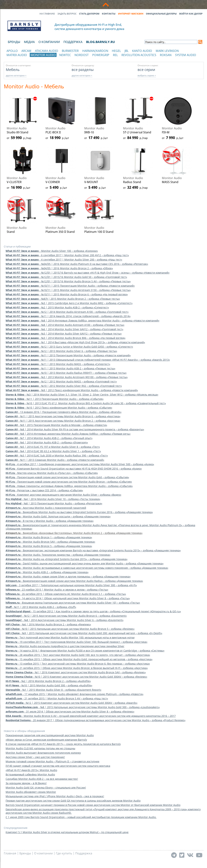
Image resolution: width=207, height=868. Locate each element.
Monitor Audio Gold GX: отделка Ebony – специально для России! (46, 788)
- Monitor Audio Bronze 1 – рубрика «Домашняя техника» (49, 537)
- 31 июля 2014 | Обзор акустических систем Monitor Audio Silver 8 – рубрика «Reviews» (70, 712)
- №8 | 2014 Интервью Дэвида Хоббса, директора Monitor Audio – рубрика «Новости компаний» (82, 321)
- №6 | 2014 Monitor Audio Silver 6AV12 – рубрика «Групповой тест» (64, 329)
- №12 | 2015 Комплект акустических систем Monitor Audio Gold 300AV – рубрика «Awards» (72, 703)
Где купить (64, 853)
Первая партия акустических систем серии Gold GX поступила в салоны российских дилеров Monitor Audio (73, 801)
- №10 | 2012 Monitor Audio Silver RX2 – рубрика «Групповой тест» (64, 386)
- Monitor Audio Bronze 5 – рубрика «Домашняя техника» (49, 546)
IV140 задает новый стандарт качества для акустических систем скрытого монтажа (58, 766)
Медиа (29, 42)
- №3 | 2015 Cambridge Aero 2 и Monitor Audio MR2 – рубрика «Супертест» (69, 303)
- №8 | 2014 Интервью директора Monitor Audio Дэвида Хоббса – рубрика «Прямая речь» (68, 434)
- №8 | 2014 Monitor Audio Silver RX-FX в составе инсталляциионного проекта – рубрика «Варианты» (75, 429)
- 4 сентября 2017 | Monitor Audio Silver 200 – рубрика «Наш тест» (64, 260)
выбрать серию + (147, 75)
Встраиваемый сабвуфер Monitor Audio (30, 774)
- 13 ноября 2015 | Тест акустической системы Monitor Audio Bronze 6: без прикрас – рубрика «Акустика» (78, 664)
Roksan (166, 55)
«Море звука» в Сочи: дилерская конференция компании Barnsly (46, 740)
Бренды (14, 42)
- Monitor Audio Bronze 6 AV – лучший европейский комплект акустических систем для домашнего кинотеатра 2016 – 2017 (91, 716)
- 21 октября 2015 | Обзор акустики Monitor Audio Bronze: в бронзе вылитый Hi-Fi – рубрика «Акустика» (77, 668)
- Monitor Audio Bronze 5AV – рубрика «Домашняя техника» (50, 542)
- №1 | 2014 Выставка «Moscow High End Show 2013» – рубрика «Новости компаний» (75, 342)
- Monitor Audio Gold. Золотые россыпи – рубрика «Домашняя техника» (58, 516)
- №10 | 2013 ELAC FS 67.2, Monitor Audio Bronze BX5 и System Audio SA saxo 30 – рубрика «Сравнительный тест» (86, 403)
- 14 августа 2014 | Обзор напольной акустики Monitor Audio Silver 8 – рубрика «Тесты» (68, 598)
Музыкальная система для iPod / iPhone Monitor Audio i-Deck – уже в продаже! (55, 796)
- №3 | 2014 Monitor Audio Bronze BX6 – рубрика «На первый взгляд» (66, 338)
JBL (127, 51)
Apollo (12, 51)
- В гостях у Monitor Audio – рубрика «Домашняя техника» (50, 521)
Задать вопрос (67, 14)
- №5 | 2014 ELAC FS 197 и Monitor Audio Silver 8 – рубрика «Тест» (53, 447)
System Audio (186, 55)
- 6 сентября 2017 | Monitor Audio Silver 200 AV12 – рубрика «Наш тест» (67, 255)
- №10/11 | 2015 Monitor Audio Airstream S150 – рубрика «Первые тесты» (68, 290)
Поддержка (73, 42)
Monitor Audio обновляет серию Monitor (31, 792)
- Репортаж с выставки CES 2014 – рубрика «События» (44, 490)
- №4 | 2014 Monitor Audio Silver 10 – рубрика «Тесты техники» (53, 499)
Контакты (109, 14)
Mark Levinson (167, 51)
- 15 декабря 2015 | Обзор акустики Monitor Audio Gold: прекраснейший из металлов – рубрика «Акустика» (79, 659)
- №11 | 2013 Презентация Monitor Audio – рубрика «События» (55, 399)
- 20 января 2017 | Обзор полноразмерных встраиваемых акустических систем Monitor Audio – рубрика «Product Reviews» (96, 720)
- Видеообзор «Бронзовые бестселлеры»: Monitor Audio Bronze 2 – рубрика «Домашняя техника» (74, 533)
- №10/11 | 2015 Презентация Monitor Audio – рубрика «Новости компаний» (70, 286)
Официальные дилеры (161, 14)
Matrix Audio (17, 55)
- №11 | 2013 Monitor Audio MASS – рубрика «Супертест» (58, 364)
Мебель (13, 69)
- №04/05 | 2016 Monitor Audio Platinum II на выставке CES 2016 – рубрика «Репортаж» (77, 264)
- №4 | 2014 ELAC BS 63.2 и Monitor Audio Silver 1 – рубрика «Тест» (53, 451)
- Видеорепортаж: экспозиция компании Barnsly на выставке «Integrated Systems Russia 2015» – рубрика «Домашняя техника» (93, 550)
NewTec (65, 55)
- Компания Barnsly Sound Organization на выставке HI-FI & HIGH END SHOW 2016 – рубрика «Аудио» (74, 469)
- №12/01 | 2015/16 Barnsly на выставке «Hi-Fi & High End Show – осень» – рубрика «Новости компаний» (88, 273)
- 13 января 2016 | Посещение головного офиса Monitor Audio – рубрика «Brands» (64, 412)
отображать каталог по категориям (24, 59)
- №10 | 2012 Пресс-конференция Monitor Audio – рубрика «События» (59, 408)
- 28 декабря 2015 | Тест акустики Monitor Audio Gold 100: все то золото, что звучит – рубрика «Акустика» (78, 655)
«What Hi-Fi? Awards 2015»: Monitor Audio (31, 770)
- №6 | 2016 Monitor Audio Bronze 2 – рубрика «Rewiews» (48, 624)
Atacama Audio (47, 51)
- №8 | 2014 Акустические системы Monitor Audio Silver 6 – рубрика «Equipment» (65, 620)
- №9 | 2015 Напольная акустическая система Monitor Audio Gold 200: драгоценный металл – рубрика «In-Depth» (84, 633)
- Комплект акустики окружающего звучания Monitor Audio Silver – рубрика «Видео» (63, 495)
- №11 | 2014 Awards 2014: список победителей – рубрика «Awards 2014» (68, 316)
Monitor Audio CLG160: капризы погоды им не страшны (40, 748)
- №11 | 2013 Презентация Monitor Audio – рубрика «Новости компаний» (68, 355)
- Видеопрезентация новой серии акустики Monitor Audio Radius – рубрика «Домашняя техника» (74, 581)
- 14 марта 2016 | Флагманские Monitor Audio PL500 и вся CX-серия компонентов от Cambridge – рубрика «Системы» (85, 651)
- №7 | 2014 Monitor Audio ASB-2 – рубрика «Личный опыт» (49, 438)
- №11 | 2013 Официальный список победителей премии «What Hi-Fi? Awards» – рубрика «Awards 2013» (88, 360)
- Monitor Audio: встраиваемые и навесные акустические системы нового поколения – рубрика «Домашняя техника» (87, 568)
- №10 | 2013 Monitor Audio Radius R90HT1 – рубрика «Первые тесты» (66, 373)
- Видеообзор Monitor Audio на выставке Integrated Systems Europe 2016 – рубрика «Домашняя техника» (79, 512)
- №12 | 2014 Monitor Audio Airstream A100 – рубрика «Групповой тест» (67, 312)
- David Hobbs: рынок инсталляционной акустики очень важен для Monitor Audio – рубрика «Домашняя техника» (85, 563)
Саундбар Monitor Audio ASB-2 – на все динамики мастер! (42, 779)
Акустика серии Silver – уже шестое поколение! (35, 757)
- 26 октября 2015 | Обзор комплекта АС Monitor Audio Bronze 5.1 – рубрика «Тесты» (66, 594)
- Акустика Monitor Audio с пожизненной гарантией (46, 508)
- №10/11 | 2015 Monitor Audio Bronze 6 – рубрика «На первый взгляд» (67, 294)
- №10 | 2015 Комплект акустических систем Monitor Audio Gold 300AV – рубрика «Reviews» (76, 677)
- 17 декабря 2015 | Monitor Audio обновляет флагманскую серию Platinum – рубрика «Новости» (74, 694)
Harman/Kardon (95, 51)
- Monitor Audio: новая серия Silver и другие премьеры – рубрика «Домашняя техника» (68, 577)
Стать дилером (89, 14)
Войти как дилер (191, 14)
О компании (49, 42)
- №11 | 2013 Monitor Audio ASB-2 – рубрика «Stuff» (41, 607)
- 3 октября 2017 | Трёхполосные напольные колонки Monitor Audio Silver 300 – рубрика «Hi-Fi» (71, 585)
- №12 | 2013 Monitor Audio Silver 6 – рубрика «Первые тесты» (61, 351)
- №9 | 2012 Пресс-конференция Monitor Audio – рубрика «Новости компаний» (72, 390)
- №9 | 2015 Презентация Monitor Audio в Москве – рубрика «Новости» (56, 425)
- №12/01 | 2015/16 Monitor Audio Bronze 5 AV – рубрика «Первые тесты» (68, 281)
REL (115, 55)
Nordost (82, 55)
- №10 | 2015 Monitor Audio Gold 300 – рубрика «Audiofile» (49, 685)
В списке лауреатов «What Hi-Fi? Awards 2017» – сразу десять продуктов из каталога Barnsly (63, 744)
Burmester (70, 51)
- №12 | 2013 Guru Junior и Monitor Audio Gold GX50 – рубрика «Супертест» (69, 347)
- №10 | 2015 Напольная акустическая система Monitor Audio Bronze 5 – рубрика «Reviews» (70, 629)
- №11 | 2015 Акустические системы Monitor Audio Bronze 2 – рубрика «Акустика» (63, 421)
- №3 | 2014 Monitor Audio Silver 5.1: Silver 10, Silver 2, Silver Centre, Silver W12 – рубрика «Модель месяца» (82, 395)
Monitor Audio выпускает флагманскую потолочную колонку (43, 753)
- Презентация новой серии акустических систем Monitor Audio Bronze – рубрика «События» (69, 482)
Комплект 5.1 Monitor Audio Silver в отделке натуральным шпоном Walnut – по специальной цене (67, 832)
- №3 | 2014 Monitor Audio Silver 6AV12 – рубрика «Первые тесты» (64, 334)
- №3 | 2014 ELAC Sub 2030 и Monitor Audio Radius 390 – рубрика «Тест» (57, 456)
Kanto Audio (142, 51)
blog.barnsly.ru (101, 42)
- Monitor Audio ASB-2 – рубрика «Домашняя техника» (47, 572)
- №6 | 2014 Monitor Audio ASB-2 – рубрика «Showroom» (47, 442)
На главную (47, 14)
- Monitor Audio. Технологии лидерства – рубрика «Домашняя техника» (58, 555)
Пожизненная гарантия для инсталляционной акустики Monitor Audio (50, 735)
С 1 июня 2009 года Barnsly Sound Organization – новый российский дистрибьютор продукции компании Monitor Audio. (81, 817)
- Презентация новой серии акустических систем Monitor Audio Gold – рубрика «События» (67, 477)
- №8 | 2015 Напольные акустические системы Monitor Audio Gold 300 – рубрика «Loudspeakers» (83, 707)
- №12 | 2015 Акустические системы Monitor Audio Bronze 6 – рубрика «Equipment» (66, 616)
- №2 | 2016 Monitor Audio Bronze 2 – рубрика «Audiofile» (48, 681)
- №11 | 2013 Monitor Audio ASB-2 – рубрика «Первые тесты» (60, 368)
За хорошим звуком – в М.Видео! (26, 783)
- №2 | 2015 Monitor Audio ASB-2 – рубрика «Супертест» (57, 307)
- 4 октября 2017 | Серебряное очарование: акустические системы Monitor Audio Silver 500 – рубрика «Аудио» (80, 464)
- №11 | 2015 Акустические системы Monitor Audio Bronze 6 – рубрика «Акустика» (63, 416)
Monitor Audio (43, 55)
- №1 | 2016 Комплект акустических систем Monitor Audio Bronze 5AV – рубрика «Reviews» (76, 672)
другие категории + (16, 75)
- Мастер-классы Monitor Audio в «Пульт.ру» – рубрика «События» (52, 473)
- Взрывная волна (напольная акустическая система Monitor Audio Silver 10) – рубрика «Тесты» (73, 603)
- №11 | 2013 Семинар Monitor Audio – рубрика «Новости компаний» (55, 460)
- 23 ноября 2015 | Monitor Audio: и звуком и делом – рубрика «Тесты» (57, 590)
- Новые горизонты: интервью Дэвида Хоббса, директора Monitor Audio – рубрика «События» (69, 486)
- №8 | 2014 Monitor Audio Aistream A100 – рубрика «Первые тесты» (65, 325)
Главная (10, 853)
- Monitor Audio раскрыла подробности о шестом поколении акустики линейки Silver (65, 646)
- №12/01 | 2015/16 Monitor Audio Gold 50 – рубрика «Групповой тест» (66, 277)
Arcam (26, 51)
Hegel (116, 51)
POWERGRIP (101, 55)
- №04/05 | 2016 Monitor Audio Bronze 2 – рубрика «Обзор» (59, 268)
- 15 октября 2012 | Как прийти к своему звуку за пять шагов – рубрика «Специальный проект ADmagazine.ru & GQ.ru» (93, 611)
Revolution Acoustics (139, 55)
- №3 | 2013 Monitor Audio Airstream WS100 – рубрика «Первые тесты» (67, 377)
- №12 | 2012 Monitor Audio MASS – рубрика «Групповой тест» (61, 381)
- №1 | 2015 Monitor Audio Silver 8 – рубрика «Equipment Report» (53, 690)
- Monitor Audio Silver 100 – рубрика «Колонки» (52, 251)
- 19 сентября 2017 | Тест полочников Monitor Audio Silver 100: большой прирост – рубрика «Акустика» (76, 642)
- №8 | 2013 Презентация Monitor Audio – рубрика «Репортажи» (54, 503)
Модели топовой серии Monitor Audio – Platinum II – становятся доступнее (52, 761)
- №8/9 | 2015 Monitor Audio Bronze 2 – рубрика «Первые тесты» (63, 299)
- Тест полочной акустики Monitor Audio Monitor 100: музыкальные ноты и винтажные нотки (70, 637)
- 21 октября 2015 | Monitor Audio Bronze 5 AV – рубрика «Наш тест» (57, 698)
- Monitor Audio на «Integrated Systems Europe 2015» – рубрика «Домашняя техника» (67, 559)
